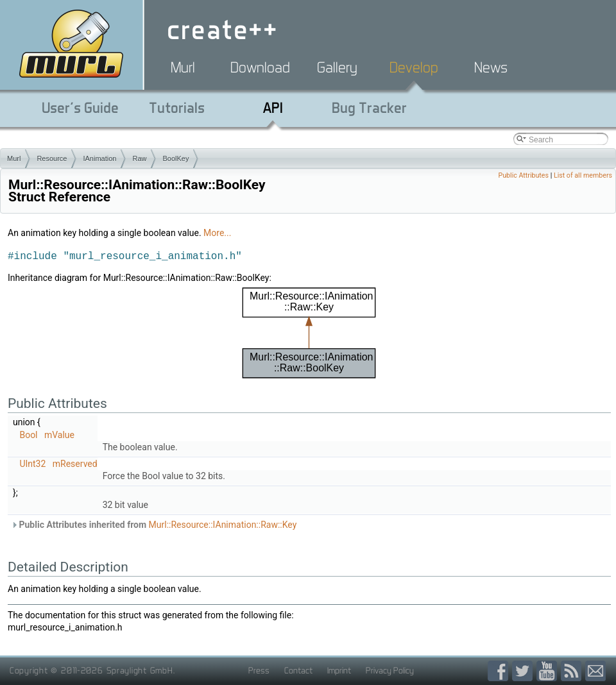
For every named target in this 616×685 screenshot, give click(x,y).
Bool (28, 435)
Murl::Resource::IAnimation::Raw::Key (223, 525)
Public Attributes (523, 175)
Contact (298, 670)
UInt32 (32, 464)
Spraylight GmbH (140, 670)
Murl (183, 67)
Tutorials (177, 108)
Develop (414, 67)
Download (260, 67)
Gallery (337, 67)
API (273, 108)
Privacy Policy (390, 670)
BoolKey (175, 158)
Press (259, 670)
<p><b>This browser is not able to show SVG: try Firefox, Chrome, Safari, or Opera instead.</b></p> (309, 333)
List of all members (583, 175)
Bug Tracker (369, 108)
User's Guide (80, 108)
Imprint (339, 670)
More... (217, 233)
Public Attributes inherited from (154, 525)
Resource (52, 158)
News (491, 67)
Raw (139, 158)
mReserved (75, 464)
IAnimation (99, 158)
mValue (59, 435)
